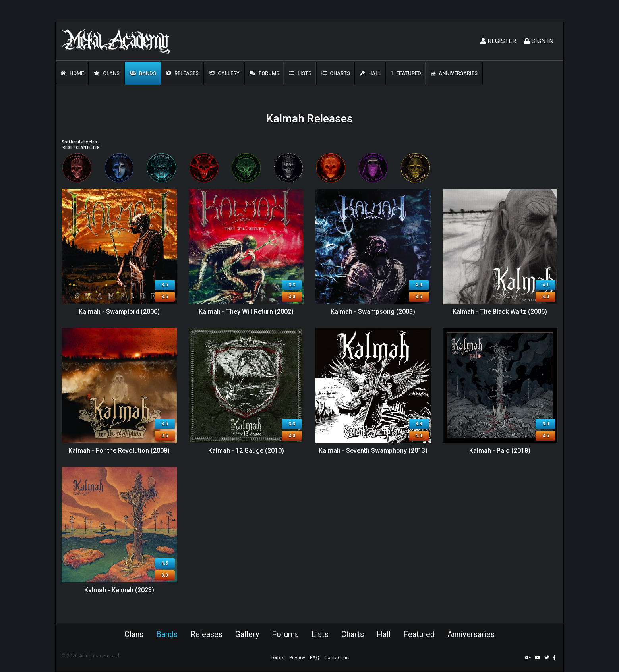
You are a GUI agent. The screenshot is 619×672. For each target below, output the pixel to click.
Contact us (337, 658)
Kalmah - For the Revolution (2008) (119, 451)
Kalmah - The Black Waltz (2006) (500, 312)
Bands (143, 73)
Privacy (297, 658)
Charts (336, 73)
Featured (406, 73)
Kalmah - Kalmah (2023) (119, 590)
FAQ (315, 658)
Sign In (539, 41)
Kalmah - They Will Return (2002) (246, 312)
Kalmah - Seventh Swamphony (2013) (373, 451)
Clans (107, 73)
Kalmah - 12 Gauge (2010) (246, 451)
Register (498, 41)
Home (72, 73)
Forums (264, 73)
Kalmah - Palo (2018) (500, 451)
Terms (278, 658)
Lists (300, 73)
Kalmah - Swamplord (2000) (119, 312)
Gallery (224, 73)
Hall (370, 73)
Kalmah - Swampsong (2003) (373, 312)
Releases (182, 73)
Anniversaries (454, 73)
